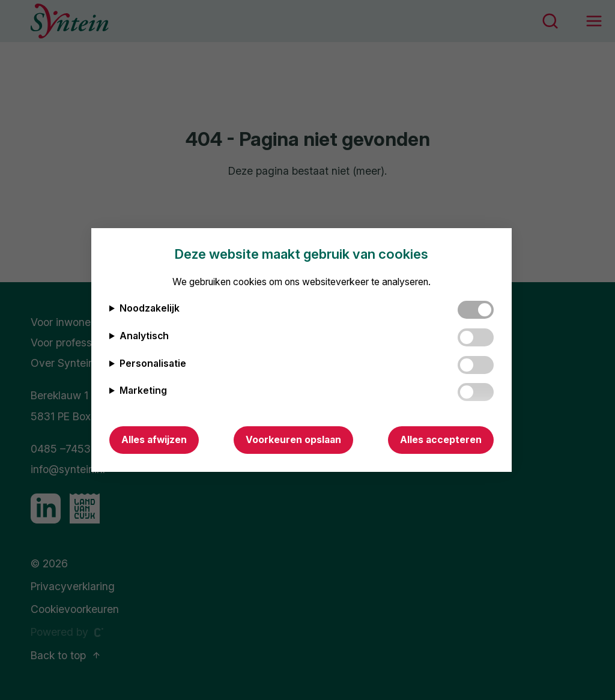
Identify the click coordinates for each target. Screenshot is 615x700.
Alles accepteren (441, 440)
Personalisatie (153, 364)
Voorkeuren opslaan (293, 440)
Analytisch (144, 336)
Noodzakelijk (150, 308)
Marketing (143, 391)
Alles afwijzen (154, 440)
